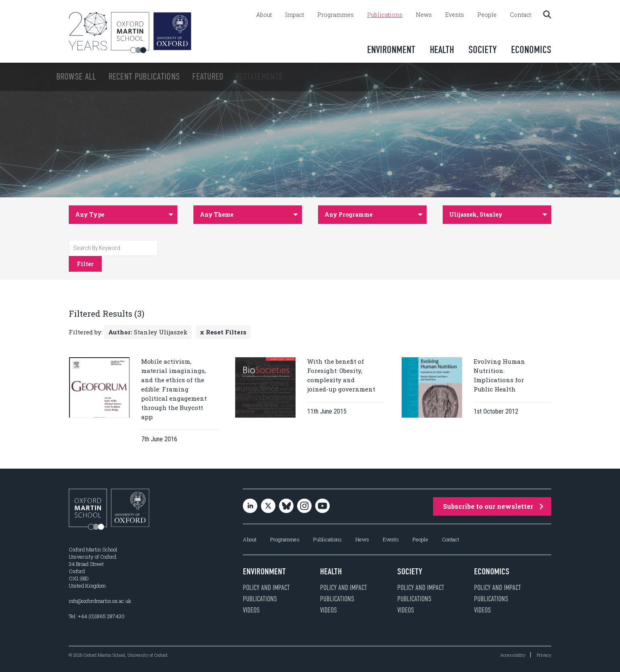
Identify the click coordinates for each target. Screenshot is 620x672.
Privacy (544, 655)
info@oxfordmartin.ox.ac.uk (100, 601)
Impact (295, 15)
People (487, 15)
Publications (385, 15)
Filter (85, 264)
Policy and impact (266, 588)
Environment (391, 50)
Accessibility (513, 655)
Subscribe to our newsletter (493, 506)
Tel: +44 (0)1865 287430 (97, 616)
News (424, 15)
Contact (520, 15)
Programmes (336, 15)
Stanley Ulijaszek (148, 332)
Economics (531, 50)
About (264, 15)
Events (455, 15)
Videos (251, 610)
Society (482, 50)
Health (442, 50)
